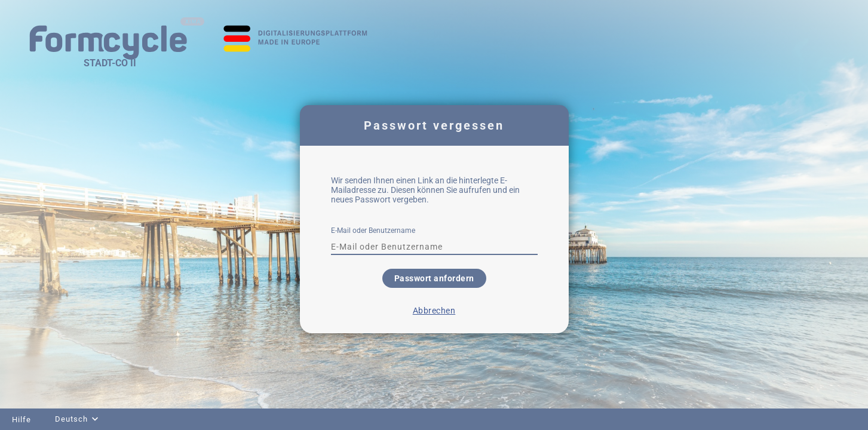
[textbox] (434, 247)
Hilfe (22, 420)
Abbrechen (434, 311)
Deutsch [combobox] (71, 419)
